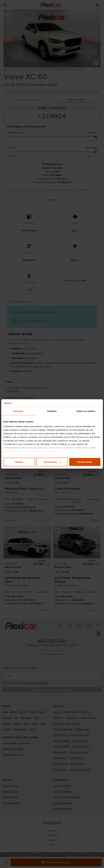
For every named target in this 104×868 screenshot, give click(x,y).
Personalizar (52, 462)
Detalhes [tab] (52, 411)
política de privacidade (32, 451)
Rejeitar (19, 462)
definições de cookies (50, 448)
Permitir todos (85, 462)
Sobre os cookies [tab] (86, 411)
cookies (52, 451)
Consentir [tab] (18, 411)
